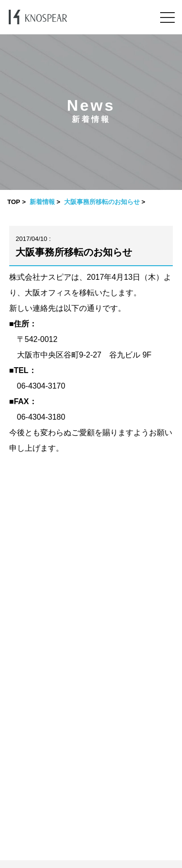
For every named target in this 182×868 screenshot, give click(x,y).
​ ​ (91, 864)
